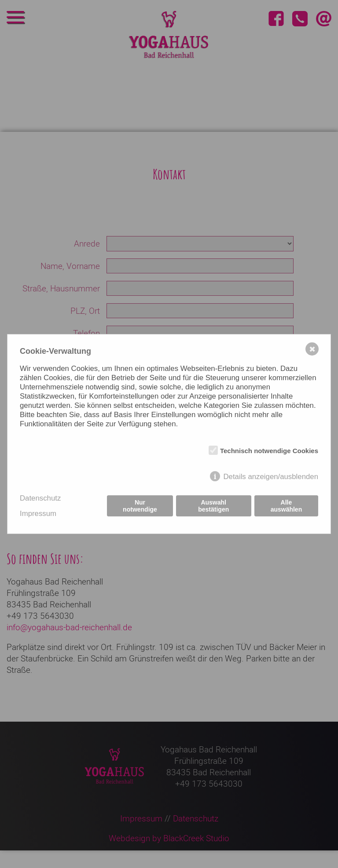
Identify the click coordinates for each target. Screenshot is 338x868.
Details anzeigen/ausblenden (271, 477)
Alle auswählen (287, 506)
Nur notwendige (140, 506)
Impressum (38, 514)
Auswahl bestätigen (213, 506)
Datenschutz (40, 498)
